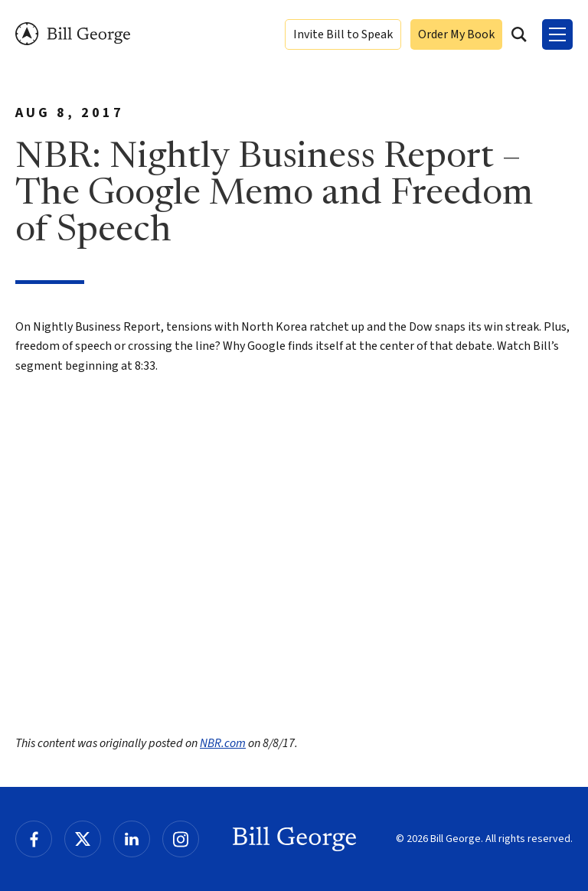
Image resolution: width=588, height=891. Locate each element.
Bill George (73, 34)
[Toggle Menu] (557, 34)
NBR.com (223, 743)
